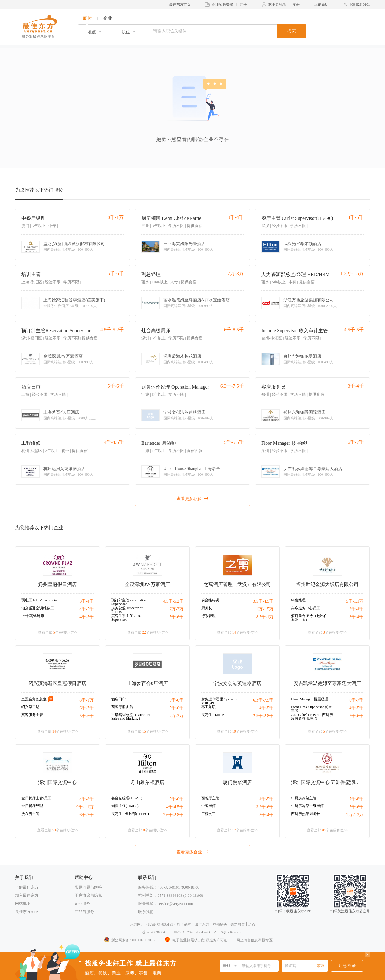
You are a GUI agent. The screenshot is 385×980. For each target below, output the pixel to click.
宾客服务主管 (32, 715)
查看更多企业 (192, 852)
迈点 (252, 924)
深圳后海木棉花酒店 (182, 356)
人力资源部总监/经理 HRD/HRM (296, 274)
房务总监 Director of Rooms (127, 610)
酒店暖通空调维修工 (38, 608)
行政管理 (208, 616)
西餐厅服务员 (122, 707)
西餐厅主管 (210, 798)
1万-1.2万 (355, 815)
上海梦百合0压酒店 (61, 413)
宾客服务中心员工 (306, 608)
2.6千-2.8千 (173, 815)
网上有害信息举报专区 (254, 940)
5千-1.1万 (355, 601)
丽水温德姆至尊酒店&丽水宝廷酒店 (197, 300)
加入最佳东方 (27, 895)
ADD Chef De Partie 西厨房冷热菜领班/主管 (312, 717)
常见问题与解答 (88, 887)
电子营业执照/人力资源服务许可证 (196, 940)
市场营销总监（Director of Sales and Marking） (132, 717)
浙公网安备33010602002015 (129, 940)
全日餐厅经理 (32, 806)
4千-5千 (86, 609)
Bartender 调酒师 (159, 443)
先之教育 (238, 924)
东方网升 (137, 924)
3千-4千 (86, 601)
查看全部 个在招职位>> (58, 632)
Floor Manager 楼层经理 (286, 443)
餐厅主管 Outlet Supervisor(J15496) (297, 218)
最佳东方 (202, 924)
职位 (88, 18)
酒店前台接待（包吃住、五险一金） (311, 618)
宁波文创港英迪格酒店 (184, 413)
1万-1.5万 (265, 609)
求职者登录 (277, 5)
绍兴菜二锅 (30, 707)
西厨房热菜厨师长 (306, 814)
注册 (243, 5)
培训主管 (31, 274)
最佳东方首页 (180, 5)
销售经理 (298, 600)
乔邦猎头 (220, 924)
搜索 (292, 31)
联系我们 (146, 912)
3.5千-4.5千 (263, 601)
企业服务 (82, 903)
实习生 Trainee (213, 715)
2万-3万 (176, 609)
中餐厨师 (208, 806)
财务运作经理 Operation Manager (175, 387)
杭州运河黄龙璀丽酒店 (64, 469)
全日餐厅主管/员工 (36, 798)
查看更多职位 (192, 498)
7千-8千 (356, 799)
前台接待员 (210, 600)
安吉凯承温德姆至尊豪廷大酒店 (313, 469)
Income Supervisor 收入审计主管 (295, 331)
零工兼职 (208, 707)
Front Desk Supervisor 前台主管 (312, 709)
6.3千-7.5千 (263, 700)
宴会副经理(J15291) (127, 798)
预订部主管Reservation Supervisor (56, 331)
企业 (108, 18)
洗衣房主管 (30, 814)
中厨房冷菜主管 (304, 798)
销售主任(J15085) (125, 806)
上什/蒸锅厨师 (33, 616)
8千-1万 (86, 700)
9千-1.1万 (85, 807)
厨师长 (207, 608)
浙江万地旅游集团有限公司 (309, 300)
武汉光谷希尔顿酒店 (302, 244)
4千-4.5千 (175, 807)
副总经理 (151, 274)
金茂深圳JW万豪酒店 (63, 356)
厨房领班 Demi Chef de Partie (171, 218)
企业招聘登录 (223, 5)
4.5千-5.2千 (173, 601)
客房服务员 (273, 387)
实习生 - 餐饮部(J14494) (130, 814)
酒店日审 (31, 387)
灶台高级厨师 (156, 331)
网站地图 (23, 903)
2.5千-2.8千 (263, 716)
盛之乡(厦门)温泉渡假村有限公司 (74, 244)
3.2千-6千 (265, 807)
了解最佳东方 (27, 887)
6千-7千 (86, 708)
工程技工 (208, 814)
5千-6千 (176, 617)
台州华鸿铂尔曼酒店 (302, 356)
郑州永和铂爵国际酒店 (304, 413)
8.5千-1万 (265, 617)
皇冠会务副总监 (34, 699)
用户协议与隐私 (88, 895)
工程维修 (31, 443)
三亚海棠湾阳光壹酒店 (184, 244)
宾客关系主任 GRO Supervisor (126, 618)
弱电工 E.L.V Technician (40, 600)
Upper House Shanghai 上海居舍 (192, 469)
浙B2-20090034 (153, 932)
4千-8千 (86, 799)
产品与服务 (84, 912)
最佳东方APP (26, 912)
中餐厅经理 (33, 218)
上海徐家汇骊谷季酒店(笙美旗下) (74, 300)
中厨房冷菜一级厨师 (307, 806)
